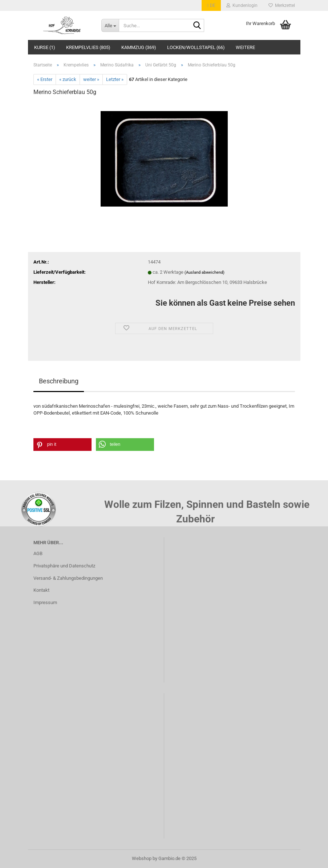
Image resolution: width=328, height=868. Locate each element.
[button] (211, 5)
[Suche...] (110, 25)
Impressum (45, 602)
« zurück (68, 79)
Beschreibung (59, 381)
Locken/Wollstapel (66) (196, 47)
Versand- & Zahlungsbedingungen (68, 578)
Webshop (142, 858)
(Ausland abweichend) (205, 272)
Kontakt (41, 590)
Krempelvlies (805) (88, 47)
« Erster (45, 79)
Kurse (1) (45, 47)
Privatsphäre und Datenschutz (64, 566)
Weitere (245, 47)
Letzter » (115, 79)
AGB (38, 553)
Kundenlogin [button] (242, 5)
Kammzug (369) (139, 47)
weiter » (91, 79)
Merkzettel (282, 5)
